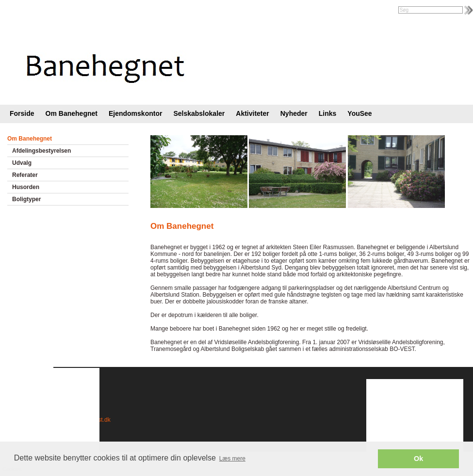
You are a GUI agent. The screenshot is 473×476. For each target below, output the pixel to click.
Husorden (26, 187)
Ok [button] (418, 459)
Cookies (28, 420)
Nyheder (294, 113)
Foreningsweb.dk (61, 11)
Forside (22, 113)
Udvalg (22, 163)
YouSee (359, 113)
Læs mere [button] (232, 459)
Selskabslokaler (199, 113)
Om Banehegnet (72, 113)
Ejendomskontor (135, 113)
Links (328, 113)
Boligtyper (26, 199)
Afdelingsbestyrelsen (41, 151)
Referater (25, 175)
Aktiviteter (252, 113)
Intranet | (21, 11)
